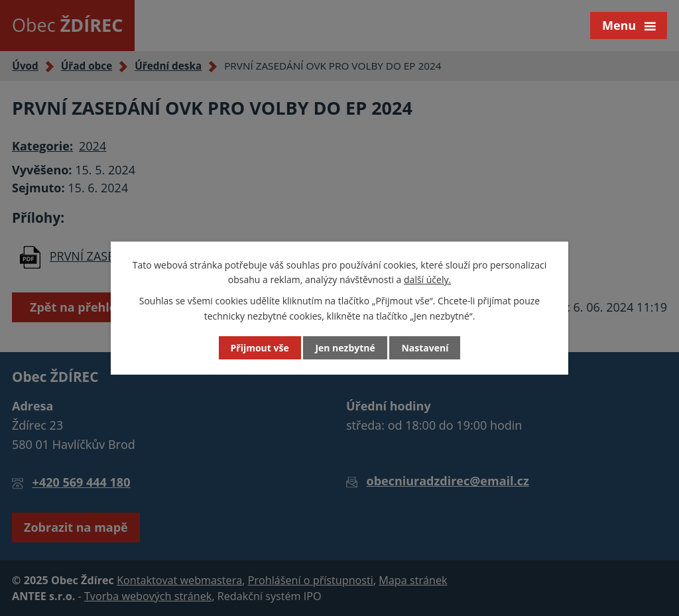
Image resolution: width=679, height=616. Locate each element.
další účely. (427, 279)
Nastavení (425, 348)
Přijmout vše (260, 348)
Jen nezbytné (345, 348)
